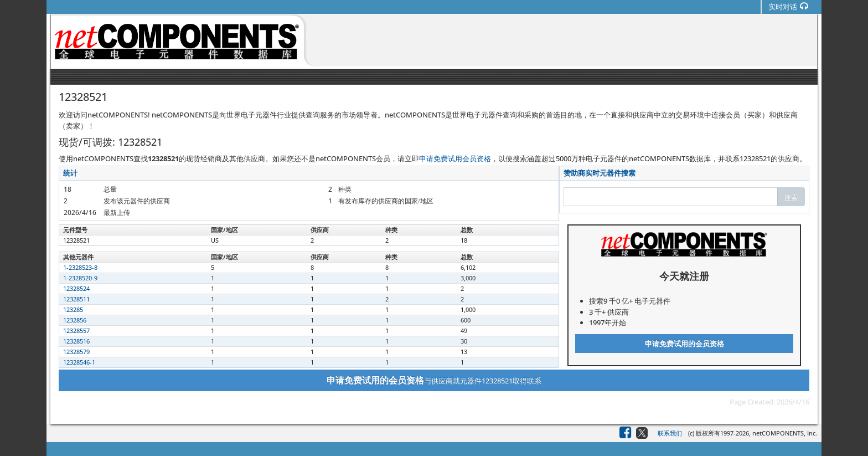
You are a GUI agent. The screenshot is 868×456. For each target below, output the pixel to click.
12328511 (76, 299)
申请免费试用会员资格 (455, 158)
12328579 (76, 352)
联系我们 (670, 433)
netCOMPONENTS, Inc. (785, 433)
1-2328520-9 (80, 278)
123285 (73, 309)
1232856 (75, 320)
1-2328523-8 (80, 267)
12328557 (76, 331)
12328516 (76, 341)
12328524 (76, 288)
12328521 (76, 240)
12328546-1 (79, 362)
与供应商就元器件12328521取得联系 (434, 380)
